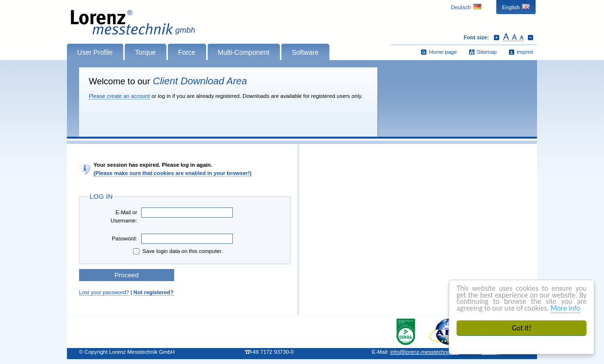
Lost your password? (104, 292)
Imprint (525, 52)
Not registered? (154, 292)
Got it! (522, 328)
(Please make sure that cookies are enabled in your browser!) (173, 173)
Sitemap (487, 52)
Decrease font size (531, 37)
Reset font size (514, 37)
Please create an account (119, 96)
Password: (124, 238)
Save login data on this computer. (177, 251)
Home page (443, 52)
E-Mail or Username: (124, 216)
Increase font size (497, 37)
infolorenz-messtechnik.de (424, 352)
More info (565, 308)
